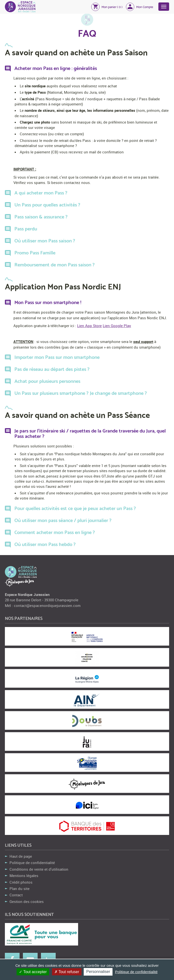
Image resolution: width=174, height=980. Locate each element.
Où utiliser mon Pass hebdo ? (45, 545)
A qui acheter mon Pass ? (41, 193)
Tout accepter (33, 972)
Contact (16, 895)
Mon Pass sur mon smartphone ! (48, 303)
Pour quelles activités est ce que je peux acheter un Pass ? (75, 509)
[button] (107, 7)
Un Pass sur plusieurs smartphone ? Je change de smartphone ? (81, 393)
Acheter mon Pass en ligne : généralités (56, 68)
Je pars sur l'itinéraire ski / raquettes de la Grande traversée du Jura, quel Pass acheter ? (90, 434)
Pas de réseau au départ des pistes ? (52, 369)
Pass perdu (26, 229)
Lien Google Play (117, 326)
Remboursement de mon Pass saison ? (55, 265)
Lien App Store (89, 326)
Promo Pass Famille (35, 253)
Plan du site (20, 889)
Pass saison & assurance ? (41, 217)
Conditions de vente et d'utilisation (39, 869)
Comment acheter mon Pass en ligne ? (55, 533)
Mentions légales (24, 876)
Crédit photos (21, 882)
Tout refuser (67, 972)
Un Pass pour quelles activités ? (47, 205)
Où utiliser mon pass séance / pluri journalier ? (63, 521)
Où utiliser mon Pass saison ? (45, 241)
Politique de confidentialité (32, 863)
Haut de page (21, 856)
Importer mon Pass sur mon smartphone (57, 357)
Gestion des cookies (27, 901)
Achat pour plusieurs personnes (47, 381)
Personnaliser (98, 972)
